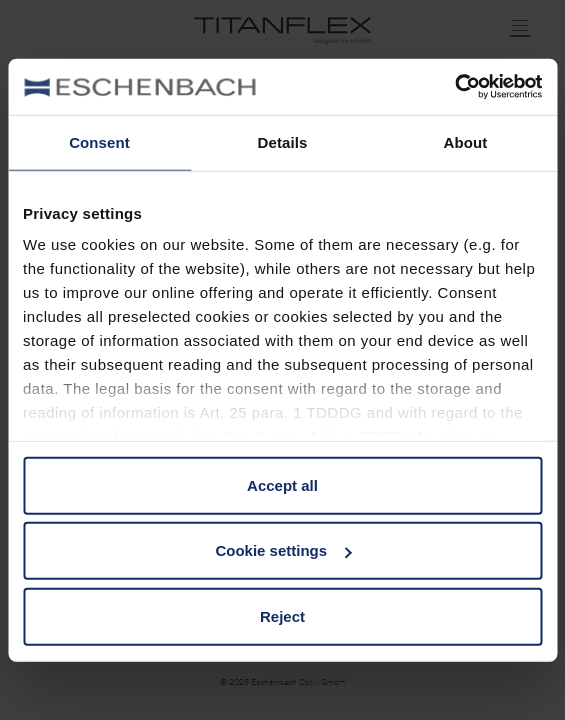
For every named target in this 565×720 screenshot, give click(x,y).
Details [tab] (283, 141)
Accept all (282, 484)
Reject (282, 615)
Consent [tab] (99, 141)
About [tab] (466, 141)
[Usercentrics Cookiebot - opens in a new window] (454, 87)
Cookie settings (283, 550)
